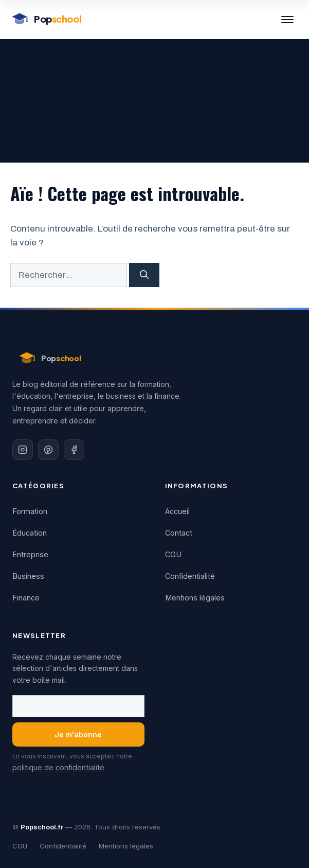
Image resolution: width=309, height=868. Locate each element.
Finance (26, 598)
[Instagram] (23, 450)
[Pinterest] (48, 450)
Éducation (30, 533)
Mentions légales (195, 598)
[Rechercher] (144, 275)
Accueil (177, 511)
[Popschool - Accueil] (46, 20)
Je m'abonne (78, 734)
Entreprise (30, 554)
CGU (173, 554)
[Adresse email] (78, 706)
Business (28, 576)
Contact (179, 533)
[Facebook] (74, 450)
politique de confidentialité (58, 767)
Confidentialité (190, 576)
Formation (30, 511)
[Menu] (287, 20)
